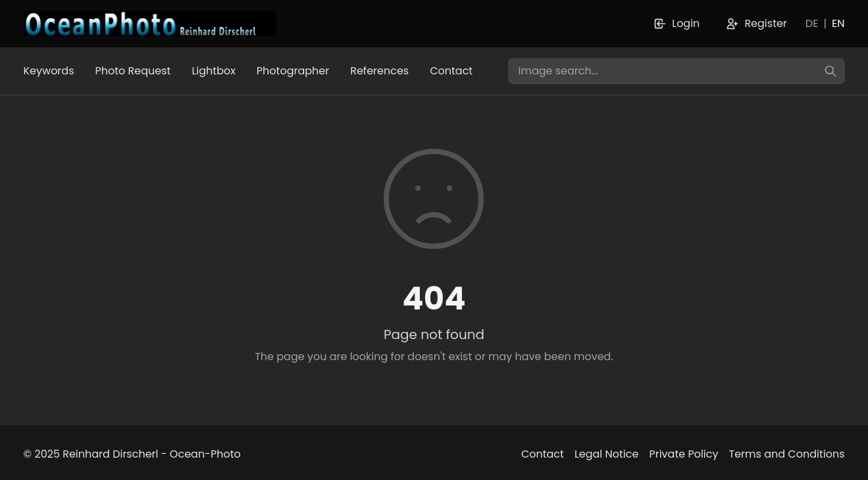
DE (812, 23)
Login (677, 23)
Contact (451, 71)
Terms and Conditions (787, 454)
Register (756, 23)
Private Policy (683, 454)
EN (838, 23)
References (379, 71)
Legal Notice (607, 454)
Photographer (293, 71)
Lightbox (213, 71)
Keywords (49, 71)
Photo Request (133, 71)
